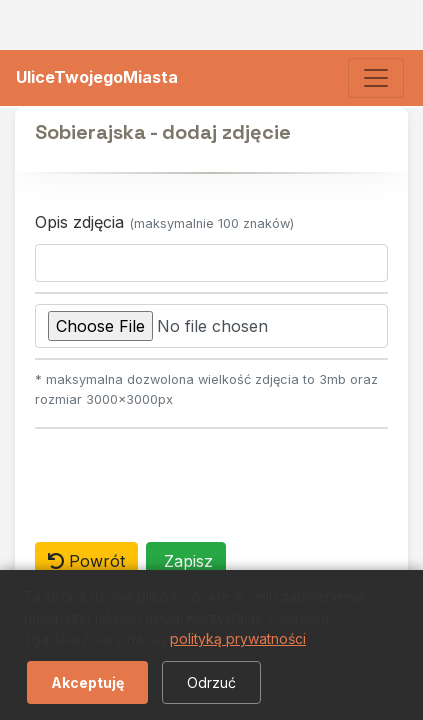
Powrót (86, 561)
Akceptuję (87, 682)
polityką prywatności (238, 638)
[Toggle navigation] (376, 78)
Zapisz (186, 561)
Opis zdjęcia (164, 222)
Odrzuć (211, 682)
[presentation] (187, 478)
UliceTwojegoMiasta (97, 77)
